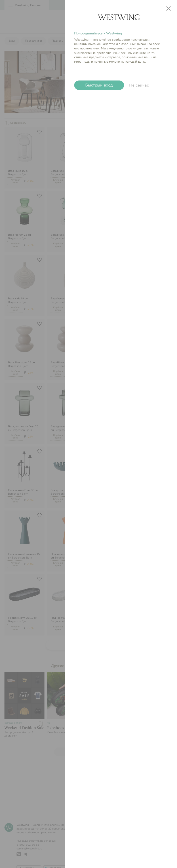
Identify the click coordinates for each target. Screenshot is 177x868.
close (169, 8)
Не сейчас (139, 85)
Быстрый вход (99, 85)
